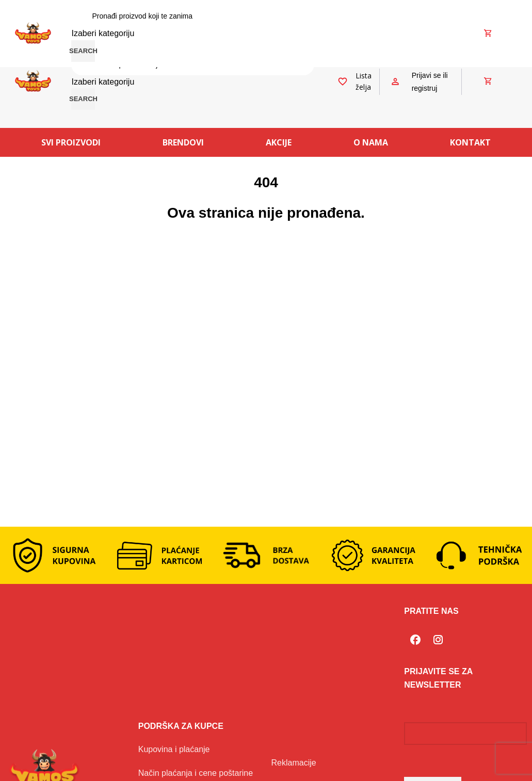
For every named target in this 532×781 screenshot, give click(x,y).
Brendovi (183, 142)
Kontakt (470, 142)
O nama (371, 142)
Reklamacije (294, 763)
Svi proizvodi (71, 142)
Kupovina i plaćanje (174, 749)
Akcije (279, 142)
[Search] (193, 16)
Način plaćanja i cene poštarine (196, 773)
